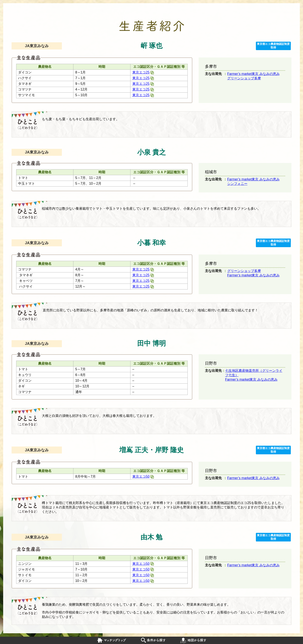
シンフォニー (237, 184)
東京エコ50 (141, 477)
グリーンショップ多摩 (244, 78)
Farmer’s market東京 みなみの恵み (253, 74)
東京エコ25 (141, 72)
